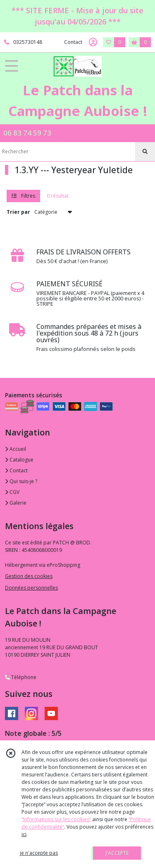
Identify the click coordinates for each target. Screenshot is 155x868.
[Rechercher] (145, 152)
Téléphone (21, 677)
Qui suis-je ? (21, 481)
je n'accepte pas (39, 853)
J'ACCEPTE (117, 853)
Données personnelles (31, 588)
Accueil (15, 449)
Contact (73, 42)
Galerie (16, 503)
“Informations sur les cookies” (56, 819)
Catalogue (19, 460)
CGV (12, 492)
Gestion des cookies (29, 576)
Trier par (18, 212)
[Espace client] (93, 42)
